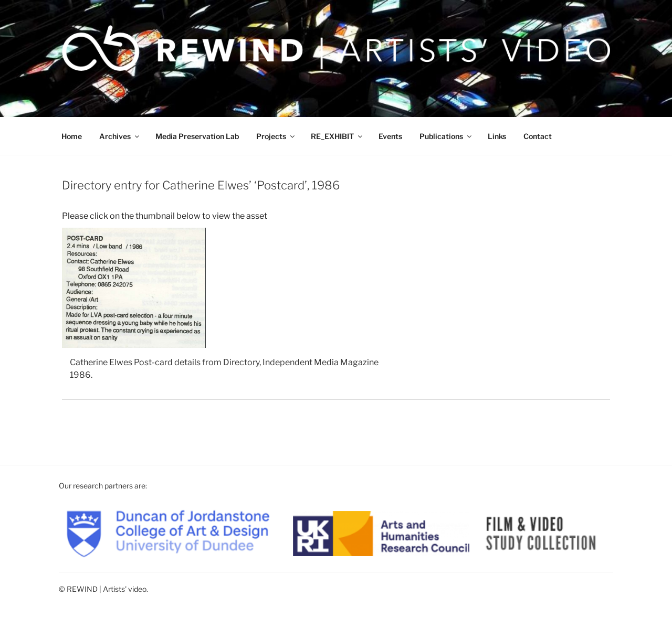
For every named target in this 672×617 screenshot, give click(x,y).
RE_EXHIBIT (337, 136)
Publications (446, 136)
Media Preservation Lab (197, 136)
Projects (276, 136)
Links (497, 136)
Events (390, 136)
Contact (538, 136)
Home (72, 136)
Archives (120, 136)
